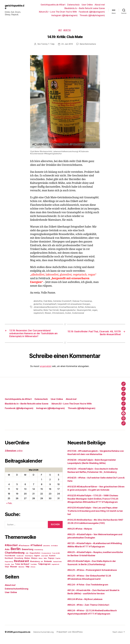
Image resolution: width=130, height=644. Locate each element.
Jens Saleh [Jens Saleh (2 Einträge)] (45, 561)
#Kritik (68, 31)
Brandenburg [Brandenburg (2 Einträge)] (39, 555)
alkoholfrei (38, 301)
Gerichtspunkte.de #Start (53, 5)
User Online (87, 5)
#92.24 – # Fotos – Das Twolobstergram (88, 590)
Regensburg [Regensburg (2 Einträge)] (9, 567)
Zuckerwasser (79, 313)
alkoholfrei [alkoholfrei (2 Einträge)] (47, 551)
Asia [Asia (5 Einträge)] (7, 555)
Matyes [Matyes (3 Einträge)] (34, 563)
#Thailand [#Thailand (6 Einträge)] (36, 551)
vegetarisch (39, 313)
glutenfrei (38, 304)
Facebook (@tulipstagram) (92, 12)
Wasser (48, 313)
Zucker (69, 313)
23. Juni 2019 (67, 45)
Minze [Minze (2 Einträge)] (41, 564)
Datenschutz (73, 5)
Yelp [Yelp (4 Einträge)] (27, 572)
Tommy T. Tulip (47, 45)
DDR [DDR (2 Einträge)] (27, 558)
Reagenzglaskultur (69, 310)
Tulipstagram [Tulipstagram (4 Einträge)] (44, 569)
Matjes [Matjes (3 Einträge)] (27, 563)
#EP (60, 31)
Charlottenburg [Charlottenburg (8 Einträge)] (15, 558)
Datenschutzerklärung (17, 594)
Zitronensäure (59, 313)
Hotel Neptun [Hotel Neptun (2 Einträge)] (29, 561)
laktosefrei (38, 310)
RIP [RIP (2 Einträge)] (42, 567)
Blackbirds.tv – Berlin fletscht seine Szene (85, 8)
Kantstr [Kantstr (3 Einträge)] (52, 561)
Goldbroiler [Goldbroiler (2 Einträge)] (20, 561)
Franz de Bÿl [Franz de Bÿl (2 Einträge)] (56, 558)
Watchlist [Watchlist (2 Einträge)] (21, 572)
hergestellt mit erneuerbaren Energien (75, 304)
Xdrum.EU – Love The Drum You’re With (58, 12)
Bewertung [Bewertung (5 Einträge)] (28, 555)
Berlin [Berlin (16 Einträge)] (16, 554)
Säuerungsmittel (86, 310)
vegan (97, 310)
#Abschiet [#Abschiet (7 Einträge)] (11, 551)
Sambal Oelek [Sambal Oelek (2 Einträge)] (57, 567)
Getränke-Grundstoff (63, 301)
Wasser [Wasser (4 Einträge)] (14, 572)
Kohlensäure (92, 307)
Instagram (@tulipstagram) (65, 15)
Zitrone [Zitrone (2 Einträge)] (33, 572)
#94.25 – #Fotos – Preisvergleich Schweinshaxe (92, 575)
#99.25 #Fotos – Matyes (80, 534)
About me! (100, 5)
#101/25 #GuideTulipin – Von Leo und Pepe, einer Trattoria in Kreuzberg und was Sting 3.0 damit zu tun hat (95, 516)
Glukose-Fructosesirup (84, 301)
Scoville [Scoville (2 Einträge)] (7, 570)
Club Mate (48, 301)
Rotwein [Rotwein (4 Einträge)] (48, 567)
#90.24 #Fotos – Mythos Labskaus (85, 604)
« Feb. (9, 508)
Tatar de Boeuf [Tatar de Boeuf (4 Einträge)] (22, 569)
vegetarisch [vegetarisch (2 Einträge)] (55, 570)
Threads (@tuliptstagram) (92, 15)
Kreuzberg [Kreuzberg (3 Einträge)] (19, 563)
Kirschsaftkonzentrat (69, 307)
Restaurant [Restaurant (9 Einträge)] (21, 566)
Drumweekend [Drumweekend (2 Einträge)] (46, 558)
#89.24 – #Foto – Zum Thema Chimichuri (88, 610)
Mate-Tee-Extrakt (52, 310)
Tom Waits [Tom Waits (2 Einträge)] (34, 570)
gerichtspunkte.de (15, 7)
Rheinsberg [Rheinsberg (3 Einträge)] (35, 567)
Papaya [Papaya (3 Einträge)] (51, 563)
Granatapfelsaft (50, 304)
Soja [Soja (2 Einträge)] (12, 570)
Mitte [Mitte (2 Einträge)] (45, 564)
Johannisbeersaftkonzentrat (46, 307)
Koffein (82, 307)
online (14, 456)
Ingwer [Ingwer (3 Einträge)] (37, 561)
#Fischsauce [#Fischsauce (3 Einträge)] (24, 551)
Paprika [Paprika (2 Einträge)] (58, 564)
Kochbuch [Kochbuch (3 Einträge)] (9, 563)
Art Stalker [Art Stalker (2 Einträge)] (54, 551)
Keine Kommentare (88, 45)
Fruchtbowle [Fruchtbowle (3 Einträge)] (10, 561)
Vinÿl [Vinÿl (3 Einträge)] (7, 572)
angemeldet (46, 371)
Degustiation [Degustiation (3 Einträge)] (35, 558)
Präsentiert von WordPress (73, 637)
